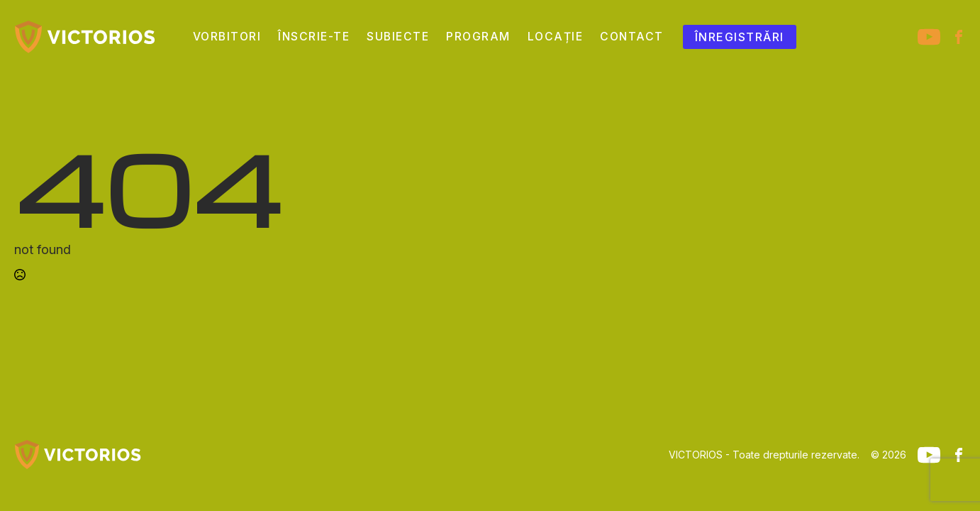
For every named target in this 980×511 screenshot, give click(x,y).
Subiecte (398, 37)
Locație (556, 37)
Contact (632, 37)
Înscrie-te (314, 37)
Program (478, 37)
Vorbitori (227, 37)
